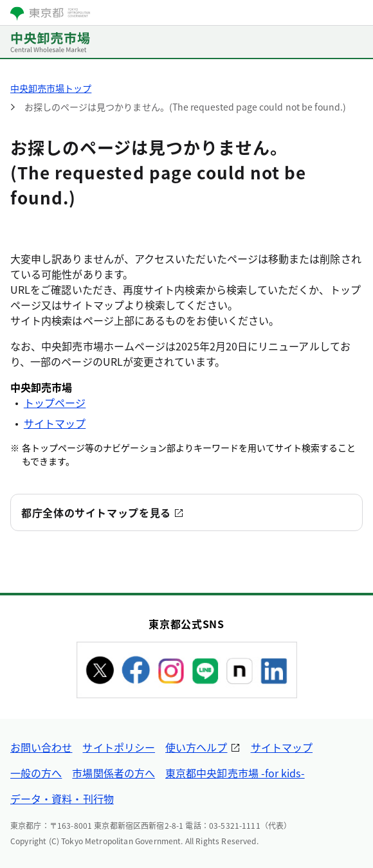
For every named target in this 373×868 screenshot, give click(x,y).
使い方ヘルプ (196, 747)
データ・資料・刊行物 (62, 799)
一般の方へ (36, 773)
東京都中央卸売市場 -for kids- (235, 773)
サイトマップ (55, 423)
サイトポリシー (119, 747)
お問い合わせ (41, 747)
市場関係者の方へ (114, 773)
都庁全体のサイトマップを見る (96, 512)
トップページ (55, 402)
